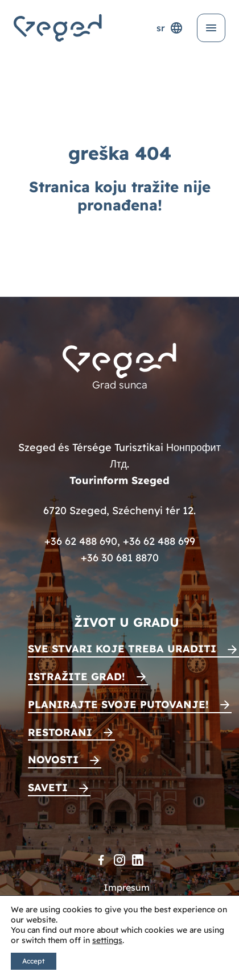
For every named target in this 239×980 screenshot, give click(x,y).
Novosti (53, 760)
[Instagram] (119, 860)
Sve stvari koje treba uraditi (122, 649)
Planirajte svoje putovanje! (118, 704)
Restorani (60, 732)
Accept (34, 961)
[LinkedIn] (138, 860)
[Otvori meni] (211, 28)
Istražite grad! (77, 677)
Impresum (127, 887)
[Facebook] (101, 860)
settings (107, 940)
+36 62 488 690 (81, 541)
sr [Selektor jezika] (170, 28)
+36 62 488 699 (159, 541)
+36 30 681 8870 (120, 558)
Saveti (48, 787)
